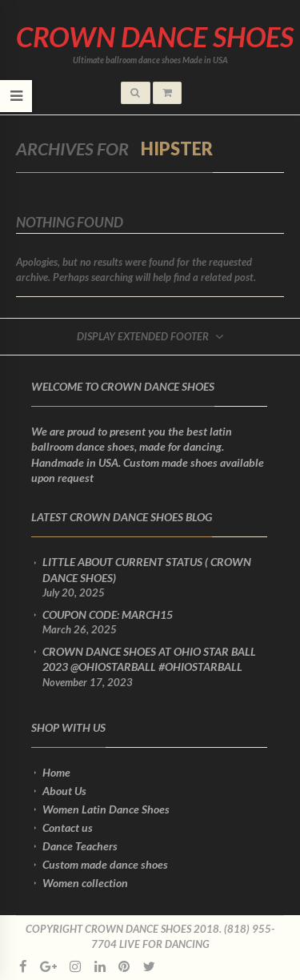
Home (56, 772)
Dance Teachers (80, 846)
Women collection (85, 883)
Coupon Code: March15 (108, 615)
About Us (64, 791)
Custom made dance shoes (105, 864)
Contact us (68, 827)
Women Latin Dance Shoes (106, 809)
